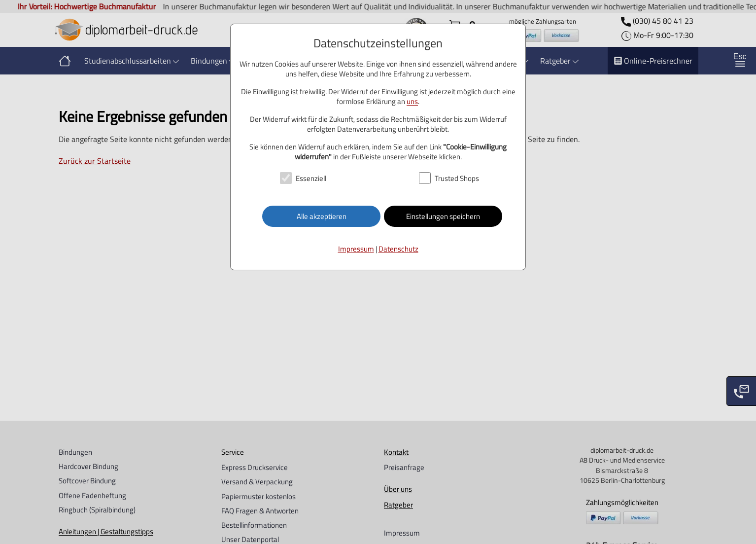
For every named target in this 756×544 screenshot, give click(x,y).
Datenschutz (398, 249)
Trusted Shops (457, 178)
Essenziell (311, 178)
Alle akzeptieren (322, 216)
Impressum (356, 249)
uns (412, 101)
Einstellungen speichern (443, 216)
